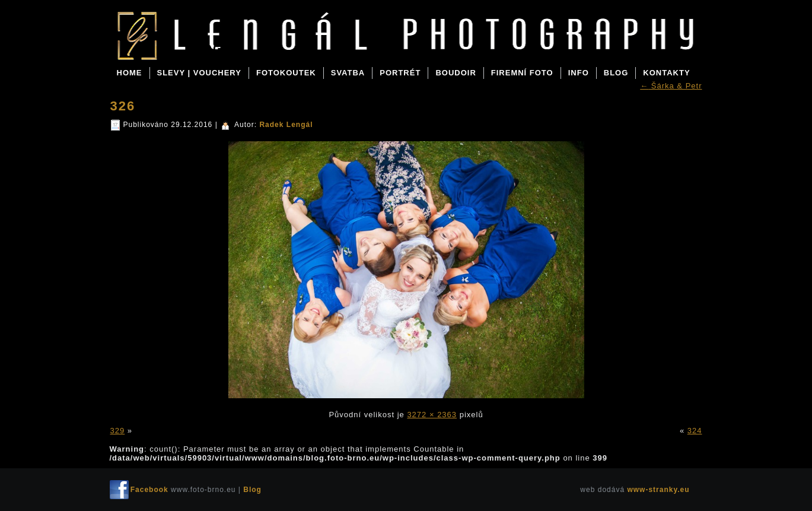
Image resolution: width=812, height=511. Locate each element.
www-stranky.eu (658, 490)
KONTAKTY (666, 73)
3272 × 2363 (432, 415)
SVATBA (348, 73)
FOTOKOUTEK (286, 73)
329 (118, 431)
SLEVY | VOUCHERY (199, 73)
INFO (579, 73)
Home (130, 73)
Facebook (149, 490)
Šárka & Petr (671, 86)
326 (123, 106)
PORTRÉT (400, 73)
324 (695, 431)
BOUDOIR (456, 73)
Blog (204, 49)
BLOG (616, 73)
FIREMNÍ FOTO (522, 73)
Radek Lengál (286, 125)
